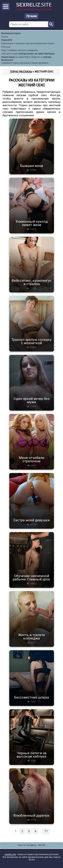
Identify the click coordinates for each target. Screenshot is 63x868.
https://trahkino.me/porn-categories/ (20, 50)
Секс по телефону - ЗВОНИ (32, 845)
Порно (5, 37)
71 (46, 831)
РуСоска (6, 47)
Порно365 (7, 40)
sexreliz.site (10, 854)
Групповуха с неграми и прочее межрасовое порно (28, 43)
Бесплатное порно (11, 33)
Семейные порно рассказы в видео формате (25, 63)
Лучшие (32, 16)
